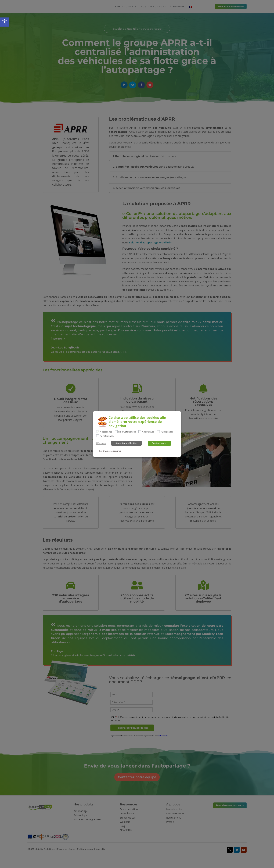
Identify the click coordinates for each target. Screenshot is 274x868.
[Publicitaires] (158, 432)
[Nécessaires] (98, 432)
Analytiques (148, 432)
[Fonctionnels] (98, 436)
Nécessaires (106, 432)
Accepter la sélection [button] (126, 443)
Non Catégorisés (127, 432)
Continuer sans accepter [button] (110, 451)
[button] (5, 22)
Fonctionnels (107, 436)
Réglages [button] (101, 443)
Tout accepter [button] (159, 443)
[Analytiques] (140, 432)
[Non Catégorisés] (116, 432)
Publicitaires (167, 432)
